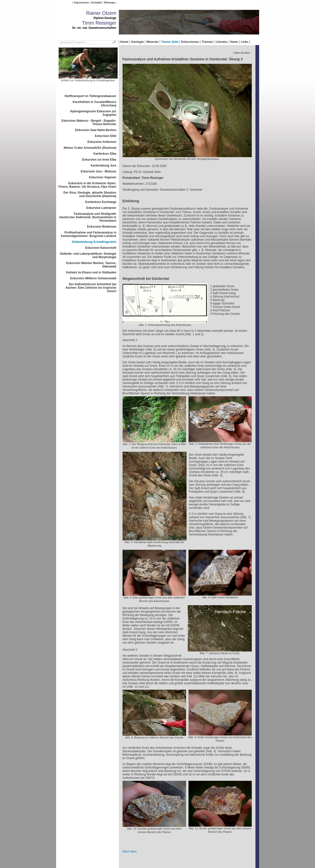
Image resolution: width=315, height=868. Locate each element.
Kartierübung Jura (103, 166)
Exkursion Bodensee (102, 227)
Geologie (137, 42)
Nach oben (130, 851)
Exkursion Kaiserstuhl (101, 248)
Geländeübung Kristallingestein (94, 242)
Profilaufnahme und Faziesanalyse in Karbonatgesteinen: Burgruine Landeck (88, 234)
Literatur (222, 42)
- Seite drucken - (242, 53)
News (234, 42)
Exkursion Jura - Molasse (99, 171)
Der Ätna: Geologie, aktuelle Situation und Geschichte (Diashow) (90, 194)
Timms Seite (170, 42)
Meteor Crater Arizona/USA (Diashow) (90, 148)
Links (244, 42)
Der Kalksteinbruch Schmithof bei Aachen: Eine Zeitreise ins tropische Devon (91, 288)
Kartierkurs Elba (105, 154)
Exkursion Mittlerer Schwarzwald (93, 278)
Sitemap (109, 2)
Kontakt (96, 2)
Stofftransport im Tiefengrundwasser (90, 96)
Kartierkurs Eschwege (101, 202)
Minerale (152, 42)
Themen (207, 42)
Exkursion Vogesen (103, 177)
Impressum (81, 2)
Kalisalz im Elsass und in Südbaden (91, 272)
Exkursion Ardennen (102, 142)
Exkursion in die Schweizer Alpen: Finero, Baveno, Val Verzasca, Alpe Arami (87, 185)
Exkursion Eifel (106, 136)
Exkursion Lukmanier (101, 208)
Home (124, 42)
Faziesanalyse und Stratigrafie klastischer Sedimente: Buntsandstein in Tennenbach (88, 217)
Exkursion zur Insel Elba (99, 160)
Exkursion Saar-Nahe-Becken (96, 130)
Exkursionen (190, 42)
